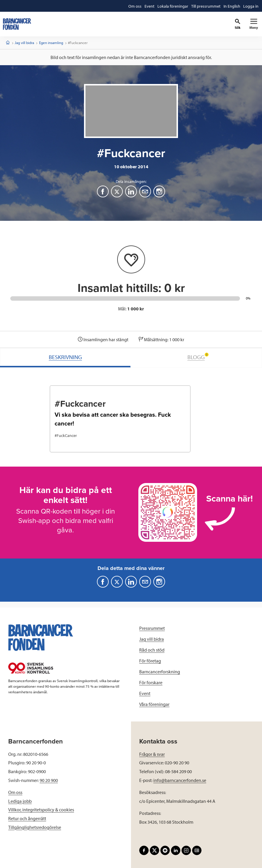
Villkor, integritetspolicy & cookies (41, 810)
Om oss (15, 792)
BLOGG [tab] (198, 357)
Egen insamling (51, 43)
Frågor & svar (152, 754)
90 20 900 (49, 780)
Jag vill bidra (24, 43)
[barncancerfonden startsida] (17, 24)
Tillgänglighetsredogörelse (35, 827)
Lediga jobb (20, 801)
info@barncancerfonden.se (180, 780)
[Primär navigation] (254, 24)
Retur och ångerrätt (27, 818)
